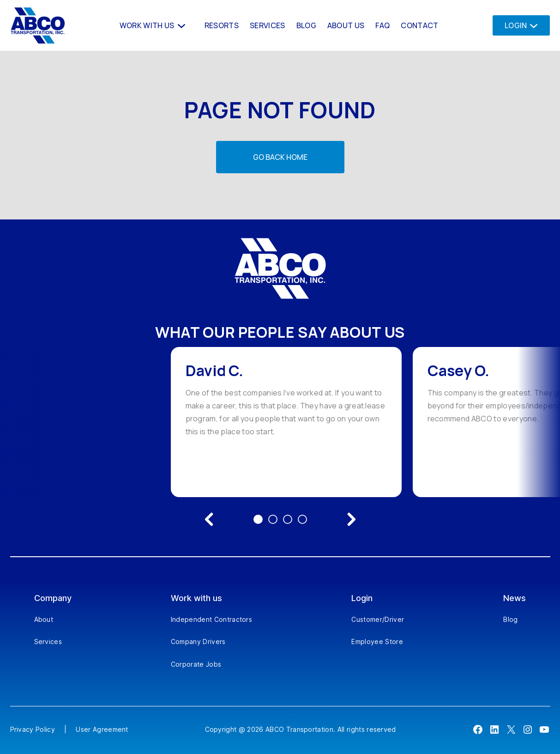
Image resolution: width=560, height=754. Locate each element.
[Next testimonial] (351, 519)
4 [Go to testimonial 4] (302, 519)
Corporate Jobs (196, 664)
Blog (510, 619)
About (44, 619)
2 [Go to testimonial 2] (273, 519)
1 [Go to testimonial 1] (258, 519)
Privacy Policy (33, 729)
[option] (286, 422)
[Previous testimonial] (209, 519)
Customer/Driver (378, 619)
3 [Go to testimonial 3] (288, 519)
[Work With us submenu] (181, 25)
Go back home (280, 157)
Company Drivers (198, 642)
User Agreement (102, 729)
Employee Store (377, 642)
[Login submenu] (531, 25)
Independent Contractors (211, 619)
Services (48, 642)
